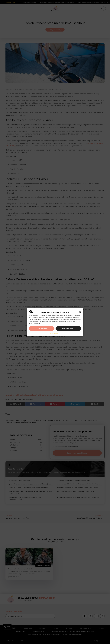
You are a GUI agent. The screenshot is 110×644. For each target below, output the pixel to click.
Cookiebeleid (54, 333)
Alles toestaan (42, 329)
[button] (80, 312)
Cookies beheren (68, 329)
